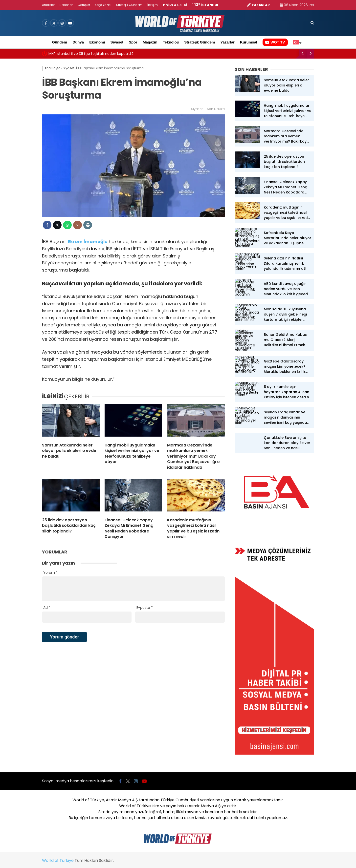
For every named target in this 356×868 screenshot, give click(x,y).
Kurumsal (249, 42)
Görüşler (84, 5)
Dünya (78, 42)
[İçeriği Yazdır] (88, 225)
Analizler (48, 5)
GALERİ (175, 5)
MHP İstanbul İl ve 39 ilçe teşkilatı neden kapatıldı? (91, 54)
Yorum (50, 572)
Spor (133, 42)
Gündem (60, 42)
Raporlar (66, 5)
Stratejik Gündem (129, 5)
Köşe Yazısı (103, 5)
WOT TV (275, 42)
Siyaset (117, 42)
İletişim (153, 5)
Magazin (150, 42)
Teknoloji (171, 42)
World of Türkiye (58, 860)
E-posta (145, 608)
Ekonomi (97, 42)
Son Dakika (216, 109)
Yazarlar (227, 42)
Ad (47, 608)
